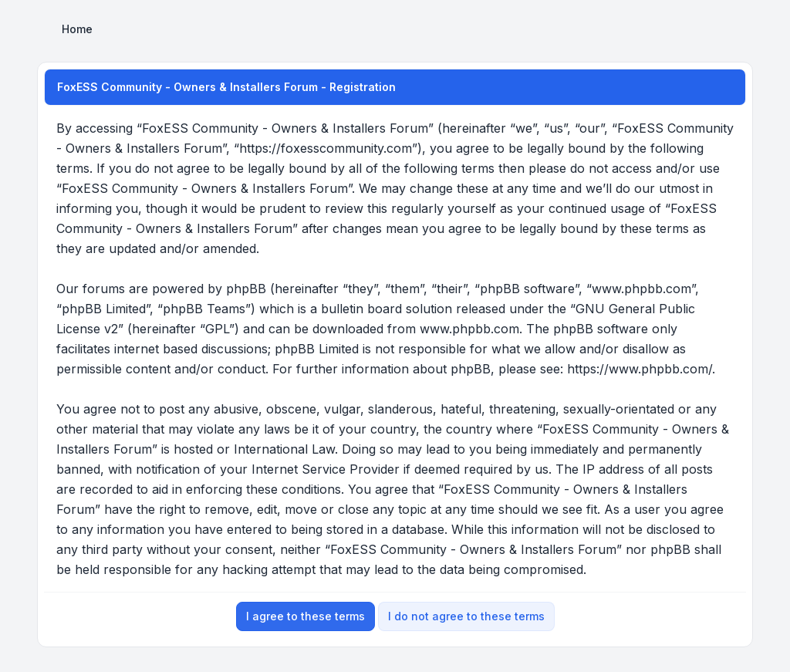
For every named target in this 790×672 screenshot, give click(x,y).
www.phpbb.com (469, 329)
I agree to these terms (306, 616)
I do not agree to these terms (466, 616)
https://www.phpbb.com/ (640, 369)
